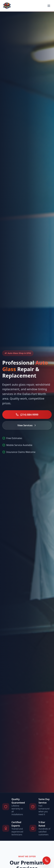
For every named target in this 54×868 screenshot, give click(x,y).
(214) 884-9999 (27, 415)
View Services (27, 425)
